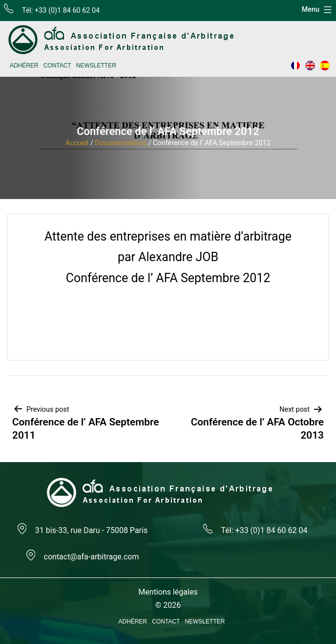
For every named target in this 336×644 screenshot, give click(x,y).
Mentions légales (168, 592)
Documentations (121, 143)
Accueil (77, 143)
